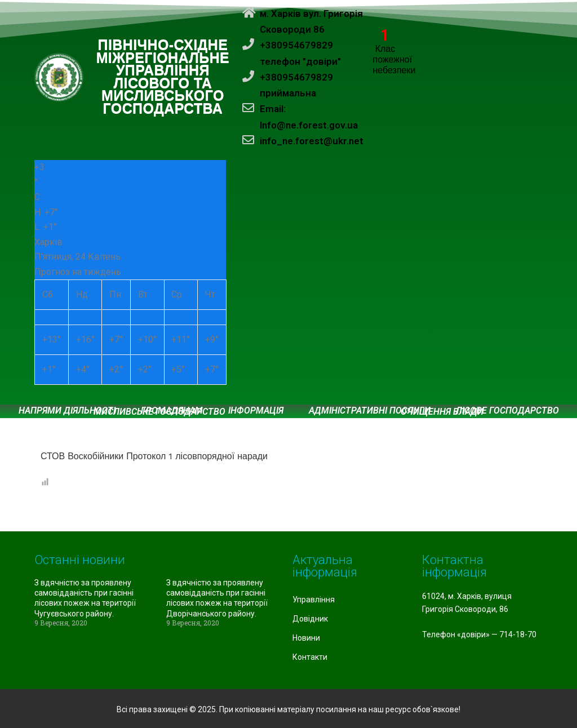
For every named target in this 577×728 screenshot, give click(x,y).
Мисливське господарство (159, 412)
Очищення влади (442, 412)
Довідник (310, 619)
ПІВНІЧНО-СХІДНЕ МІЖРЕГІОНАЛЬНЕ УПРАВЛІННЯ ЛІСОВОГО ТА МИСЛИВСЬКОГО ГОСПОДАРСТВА (163, 77)
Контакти (310, 657)
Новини (306, 638)
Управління (314, 600)
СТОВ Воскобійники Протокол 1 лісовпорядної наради (154, 456)
